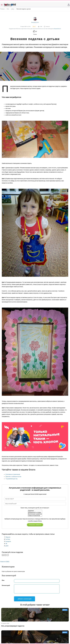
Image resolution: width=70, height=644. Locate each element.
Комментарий (6, 585)
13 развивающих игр (11, 479)
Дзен (7, 546)
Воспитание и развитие (35, 514)
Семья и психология (35, 516)
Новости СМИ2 (5, 562)
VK (6, 544)
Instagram (8, 541)
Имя (3, 580)
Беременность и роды (35, 512)
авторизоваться (57, 29)
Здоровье (35, 511)
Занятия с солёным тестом (13, 477)
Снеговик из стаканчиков (13, 474)
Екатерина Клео (35, 22)
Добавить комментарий (25, 599)
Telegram (8, 537)
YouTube (8, 539)
